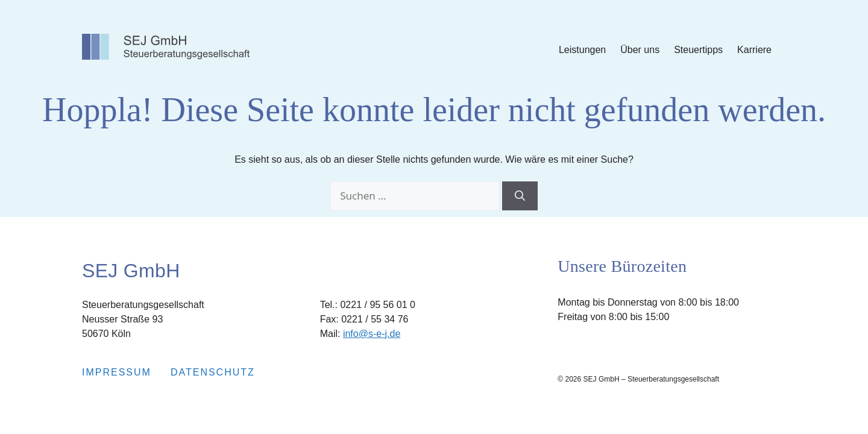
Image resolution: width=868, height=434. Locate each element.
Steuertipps (698, 50)
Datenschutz (213, 372)
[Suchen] (520, 196)
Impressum (117, 372)
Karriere (754, 50)
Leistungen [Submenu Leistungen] (582, 50)
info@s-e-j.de (372, 334)
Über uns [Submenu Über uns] (640, 50)
